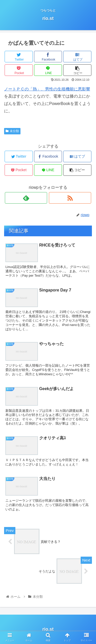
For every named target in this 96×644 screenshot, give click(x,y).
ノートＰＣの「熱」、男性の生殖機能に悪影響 (47, 89)
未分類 (12, 131)
